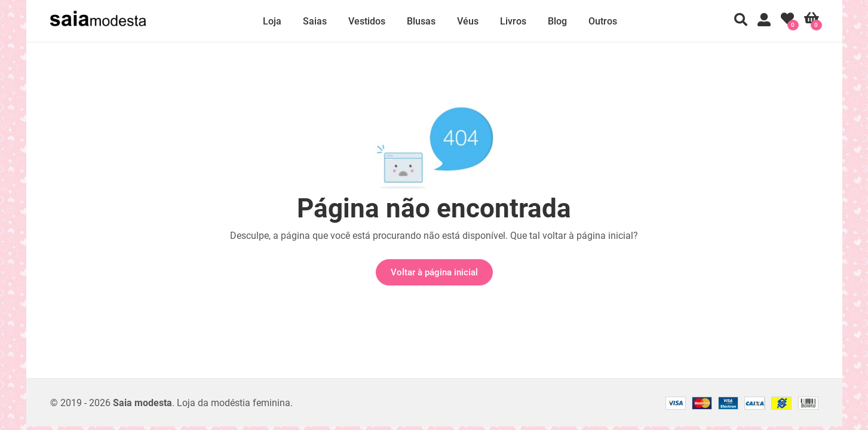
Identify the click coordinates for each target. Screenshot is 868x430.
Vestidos (367, 21)
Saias (315, 21)
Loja (272, 21)
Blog (557, 21)
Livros (513, 21)
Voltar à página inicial (434, 272)
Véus (468, 21)
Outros (603, 21)
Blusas (421, 21)
